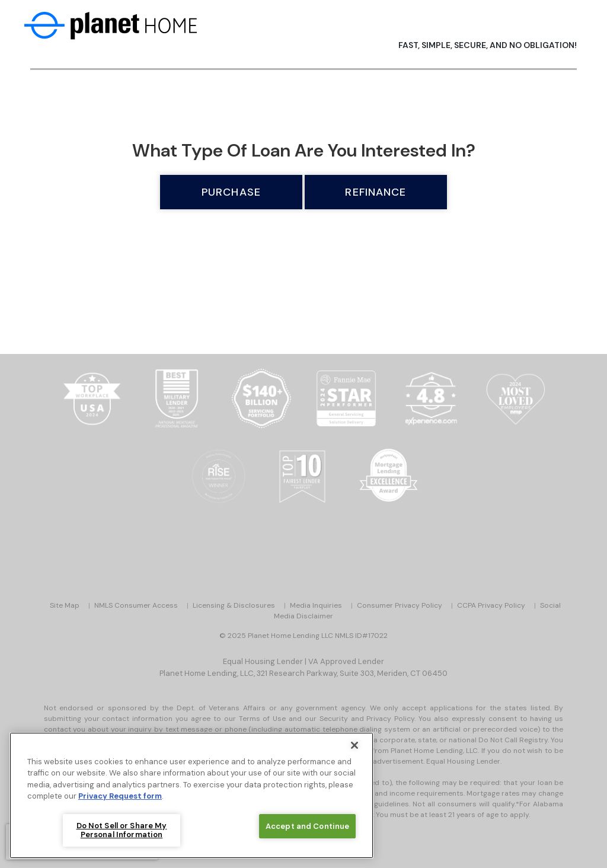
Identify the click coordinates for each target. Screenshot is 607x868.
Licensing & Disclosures (234, 605)
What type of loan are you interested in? (304, 150)
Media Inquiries (316, 605)
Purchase (231, 192)
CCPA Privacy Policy (491, 605)
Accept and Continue (307, 826)
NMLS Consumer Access (136, 605)
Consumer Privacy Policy (400, 605)
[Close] (354, 745)
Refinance (376, 192)
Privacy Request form (120, 796)
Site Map (65, 605)
